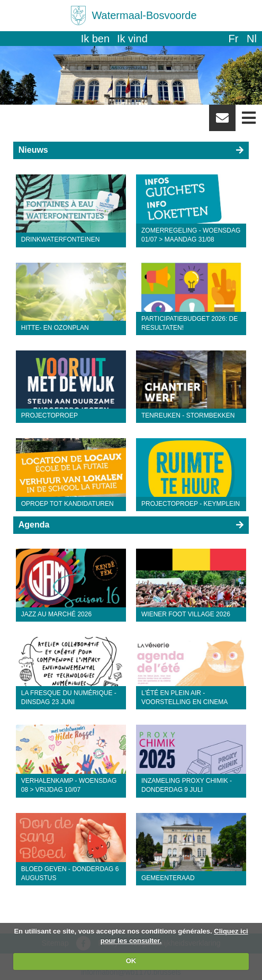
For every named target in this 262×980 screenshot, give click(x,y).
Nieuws (33, 150)
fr (233, 39)
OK (131, 961)
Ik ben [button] (95, 39)
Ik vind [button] (132, 39)
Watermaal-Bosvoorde (144, 15)
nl (252, 39)
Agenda (34, 525)
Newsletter (222, 122)
